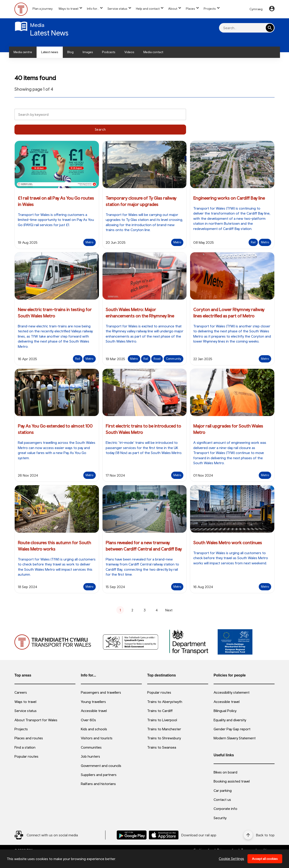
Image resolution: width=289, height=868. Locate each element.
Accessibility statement (232, 692)
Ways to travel (68, 9)
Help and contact (148, 9)
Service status (117, 9)
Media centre (23, 52)
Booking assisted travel (232, 781)
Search (100, 129)
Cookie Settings (231, 859)
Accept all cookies (265, 859)
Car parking (223, 790)
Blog (70, 52)
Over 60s (88, 720)
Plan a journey (43, 9)
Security (220, 818)
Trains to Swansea (162, 747)
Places (190, 9)
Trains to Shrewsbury (164, 738)
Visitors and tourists (97, 738)
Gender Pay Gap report (232, 729)
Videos (129, 52)
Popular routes (26, 756)
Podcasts (109, 52)
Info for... (93, 9)
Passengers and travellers (101, 692)
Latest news (50, 52)
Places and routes (29, 738)
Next (169, 610)
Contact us (222, 799)
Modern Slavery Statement (235, 738)
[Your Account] (272, 9)
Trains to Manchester (164, 729)
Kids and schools (94, 729)
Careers (21, 692)
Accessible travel (94, 711)
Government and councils (101, 766)
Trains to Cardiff (160, 711)
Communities (91, 747)
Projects (210, 9)
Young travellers (93, 702)
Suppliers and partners (99, 775)
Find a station (25, 747)
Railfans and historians (98, 784)
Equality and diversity (230, 720)
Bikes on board (225, 772)
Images (88, 52)
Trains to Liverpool (162, 720)
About (173, 9)
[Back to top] (259, 835)
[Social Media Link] (46, 835)
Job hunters (90, 756)
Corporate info (225, 809)
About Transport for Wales (36, 720)
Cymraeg (256, 9)
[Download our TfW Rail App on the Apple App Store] (164, 835)
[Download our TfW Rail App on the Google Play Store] (132, 835)
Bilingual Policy (225, 711)
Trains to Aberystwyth (165, 702)
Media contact (153, 52)
